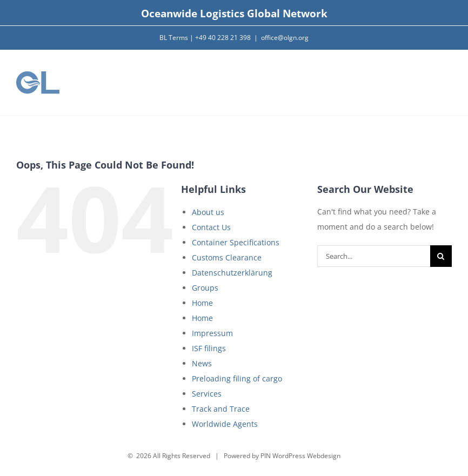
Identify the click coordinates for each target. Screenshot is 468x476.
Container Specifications (236, 242)
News (202, 363)
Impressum (212, 333)
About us (208, 212)
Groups (205, 288)
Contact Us (211, 227)
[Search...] (374, 256)
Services (207, 394)
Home (202, 303)
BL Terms (174, 38)
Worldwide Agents (225, 424)
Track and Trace (221, 409)
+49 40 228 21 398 (223, 38)
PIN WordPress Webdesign (300, 456)
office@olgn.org (285, 38)
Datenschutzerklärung (232, 273)
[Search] (441, 256)
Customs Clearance (227, 257)
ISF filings (209, 348)
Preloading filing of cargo (237, 378)
